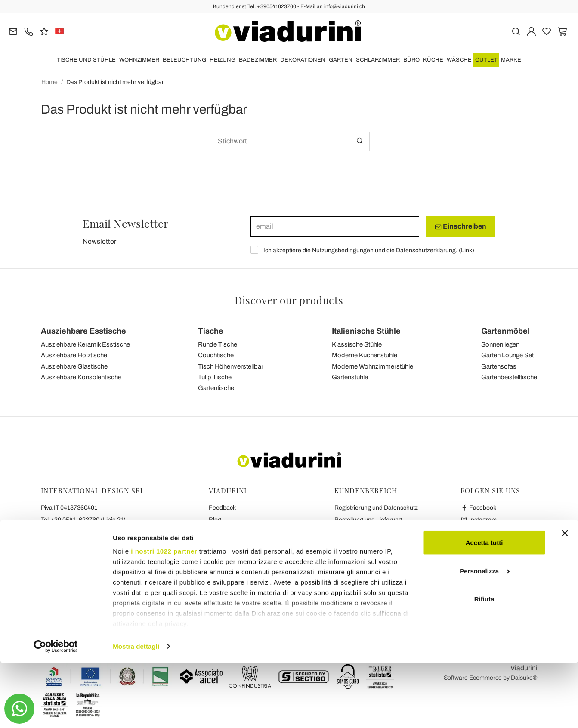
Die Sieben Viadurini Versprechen (254, 580)
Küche (433, 60)
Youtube (476, 532)
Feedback (222, 508)
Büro (411, 60)
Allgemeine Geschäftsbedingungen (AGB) (266, 532)
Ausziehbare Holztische (74, 355)
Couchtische (216, 355)
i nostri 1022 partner (164, 616)
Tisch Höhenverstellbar (231, 366)
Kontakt (219, 568)
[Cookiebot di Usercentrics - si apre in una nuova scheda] (56, 711)
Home (49, 82)
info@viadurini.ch (64, 568)
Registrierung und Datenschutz (376, 508)
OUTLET (486, 60)
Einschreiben (461, 226)
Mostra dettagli (136, 711)
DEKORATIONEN (303, 60)
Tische (211, 331)
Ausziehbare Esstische (83, 331)
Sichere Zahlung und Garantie (375, 544)
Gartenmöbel (505, 331)
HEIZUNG (223, 60)
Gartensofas (499, 366)
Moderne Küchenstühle (365, 355)
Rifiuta (484, 664)
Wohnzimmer (139, 60)
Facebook (479, 508)
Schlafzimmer (378, 60)
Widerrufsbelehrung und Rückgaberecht (388, 532)
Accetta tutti (484, 607)
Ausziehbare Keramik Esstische (85, 344)
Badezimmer (258, 60)
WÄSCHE (459, 60)
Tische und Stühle (86, 60)
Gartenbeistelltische (509, 377)
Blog (215, 520)
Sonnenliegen (500, 344)
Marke (511, 60)
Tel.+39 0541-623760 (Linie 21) (83, 520)
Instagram (479, 520)
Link (467, 250)
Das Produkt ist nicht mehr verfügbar (115, 82)
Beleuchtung (184, 60)
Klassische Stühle (357, 344)
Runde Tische (218, 344)
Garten (341, 60)
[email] (335, 226)
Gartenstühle (350, 377)
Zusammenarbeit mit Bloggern (250, 556)
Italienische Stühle (366, 331)
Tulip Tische (215, 377)
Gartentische (216, 388)
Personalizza (484, 636)
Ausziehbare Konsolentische (81, 377)
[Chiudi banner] (565, 598)
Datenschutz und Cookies (243, 544)
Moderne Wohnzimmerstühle (372, 366)
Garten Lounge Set (507, 355)
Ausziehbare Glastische (74, 366)
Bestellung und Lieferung (368, 520)
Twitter (474, 544)
